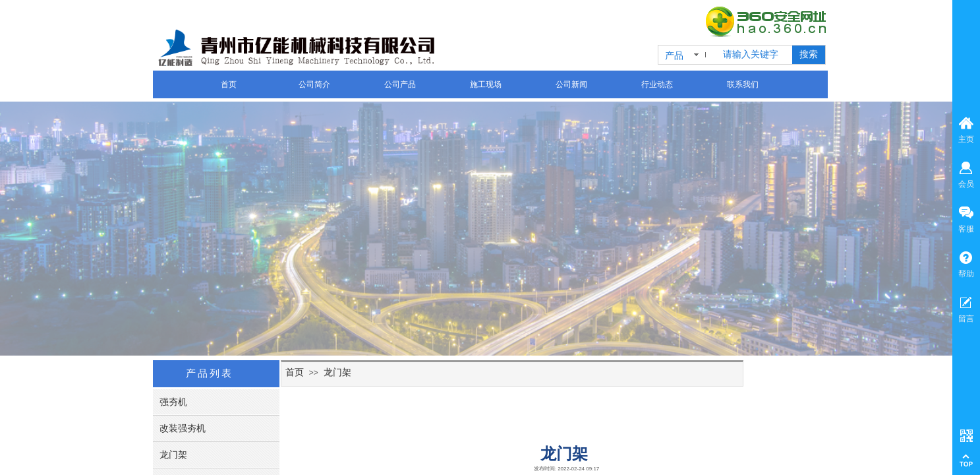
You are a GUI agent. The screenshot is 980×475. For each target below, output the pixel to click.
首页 (229, 84)
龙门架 (337, 372)
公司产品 (400, 84)
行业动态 (657, 84)
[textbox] (755, 55)
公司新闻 (571, 84)
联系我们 (743, 84)
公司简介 (314, 84)
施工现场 (486, 84)
